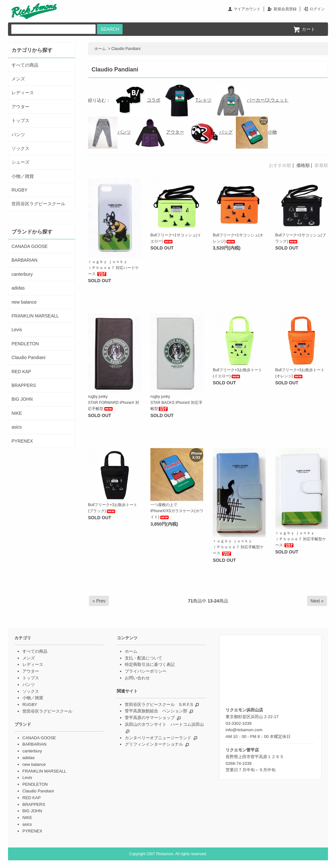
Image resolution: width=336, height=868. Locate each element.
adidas (18, 288)
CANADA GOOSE (30, 246)
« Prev (99, 601)
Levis (17, 330)
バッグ (210, 132)
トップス (20, 120)
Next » (317, 601)
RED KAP (21, 372)
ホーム (100, 49)
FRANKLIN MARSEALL (35, 316)
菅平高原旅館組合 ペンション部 (156, 711)
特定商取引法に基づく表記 (150, 664)
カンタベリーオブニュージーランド (158, 738)
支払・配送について (144, 658)
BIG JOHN (22, 399)
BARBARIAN (24, 260)
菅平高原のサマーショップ (150, 718)
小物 (256, 132)
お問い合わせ (137, 678)
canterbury (22, 274)
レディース (23, 93)
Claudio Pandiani (126, 49)
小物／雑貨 (23, 176)
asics (17, 427)
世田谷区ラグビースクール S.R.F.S (159, 704)
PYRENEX (22, 441)
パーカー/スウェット (252, 100)
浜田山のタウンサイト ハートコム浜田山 (164, 724)
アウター (159, 132)
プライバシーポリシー (146, 671)
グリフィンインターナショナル (154, 744)
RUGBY (20, 190)
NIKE (17, 413)
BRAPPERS (24, 385)
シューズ (20, 162)
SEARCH (110, 29)
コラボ (138, 100)
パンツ (109, 132)
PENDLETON (25, 344)
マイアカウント (247, 9)
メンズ (18, 79)
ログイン (317, 9)
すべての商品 (25, 65)
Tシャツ (188, 100)
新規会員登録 (285, 9)
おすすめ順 (280, 165)
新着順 (321, 165)
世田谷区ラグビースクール (38, 204)
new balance (24, 302)
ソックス (20, 148)
